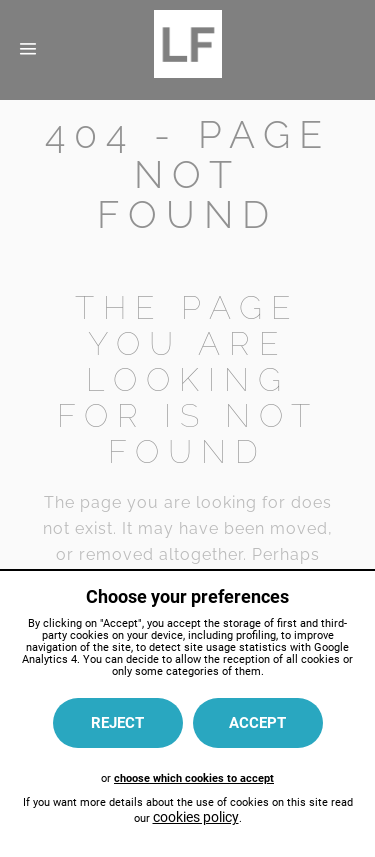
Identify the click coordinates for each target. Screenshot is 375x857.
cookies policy (196, 817)
